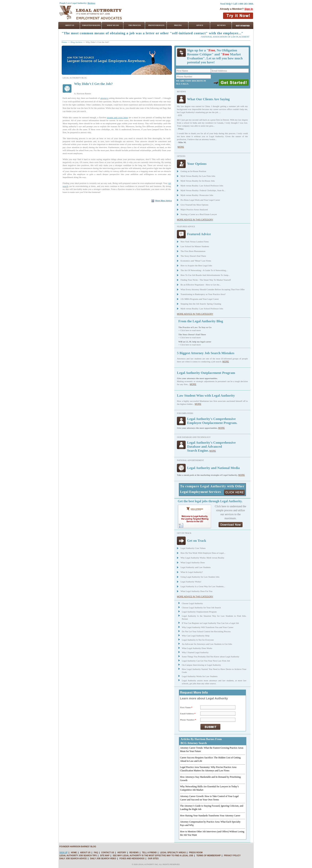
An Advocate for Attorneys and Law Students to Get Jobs (207, 644)
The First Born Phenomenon (193, 251)
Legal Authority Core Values (193, 548)
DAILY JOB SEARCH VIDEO (103, 859)
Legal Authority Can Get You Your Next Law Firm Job (206, 661)
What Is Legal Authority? (192, 572)
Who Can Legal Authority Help (196, 636)
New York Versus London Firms (195, 242)
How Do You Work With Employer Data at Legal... (203, 553)
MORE (181, 147)
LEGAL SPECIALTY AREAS (173, 853)
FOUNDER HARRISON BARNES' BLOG (78, 847)
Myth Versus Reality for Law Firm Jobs (198, 176)
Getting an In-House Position (193, 171)
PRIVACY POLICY (232, 856)
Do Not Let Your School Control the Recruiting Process (206, 631)
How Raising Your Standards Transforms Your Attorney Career (210, 816)
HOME (74, 853)
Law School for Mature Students (195, 246)
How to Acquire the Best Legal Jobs (196, 265)
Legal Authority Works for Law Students (200, 676)
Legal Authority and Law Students (196, 567)
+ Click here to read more (190, 330)
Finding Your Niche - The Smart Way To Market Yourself (206, 280)
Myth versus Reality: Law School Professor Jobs (202, 186)
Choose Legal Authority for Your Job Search (201, 608)
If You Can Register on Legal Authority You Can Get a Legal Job (210, 623)
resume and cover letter (117, 117)
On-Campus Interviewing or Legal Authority (201, 665)
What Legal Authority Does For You (196, 591)
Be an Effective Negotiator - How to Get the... (201, 285)
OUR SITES (153, 859)
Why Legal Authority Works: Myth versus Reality (202, 558)
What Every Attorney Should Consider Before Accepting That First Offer (213, 289)
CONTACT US (108, 853)
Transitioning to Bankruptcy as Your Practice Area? (203, 294)
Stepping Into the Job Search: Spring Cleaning (201, 304)
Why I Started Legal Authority (195, 652)
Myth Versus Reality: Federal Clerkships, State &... (203, 190)
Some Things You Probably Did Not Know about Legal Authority (211, 657)
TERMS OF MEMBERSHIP (209, 856)
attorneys (104, 98)
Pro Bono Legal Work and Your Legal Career (200, 200)
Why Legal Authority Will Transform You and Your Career (208, 627)
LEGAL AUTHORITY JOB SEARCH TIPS (78, 856)
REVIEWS (134, 853)
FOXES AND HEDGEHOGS (132, 859)
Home (64, 42)
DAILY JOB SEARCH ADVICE (73, 859)
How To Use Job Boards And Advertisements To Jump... (205, 275)
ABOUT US (85, 853)
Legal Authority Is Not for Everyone (198, 640)
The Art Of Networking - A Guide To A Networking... (204, 270)
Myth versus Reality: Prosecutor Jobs (197, 195)
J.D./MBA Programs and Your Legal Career (200, 299)
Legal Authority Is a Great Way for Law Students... (203, 586)
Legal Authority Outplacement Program (199, 612)
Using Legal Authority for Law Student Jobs (200, 577)
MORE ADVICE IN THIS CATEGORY (195, 220)
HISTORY (122, 853)
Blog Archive (76, 42)
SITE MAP (105, 856)
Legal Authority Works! (191, 582)
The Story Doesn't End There (193, 256)
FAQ (96, 853)
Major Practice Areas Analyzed (194, 209)
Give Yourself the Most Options (194, 205)
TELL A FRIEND (149, 853)
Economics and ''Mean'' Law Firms (196, 261)
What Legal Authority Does (193, 562)
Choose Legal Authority (192, 603)
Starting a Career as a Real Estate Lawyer (199, 214)
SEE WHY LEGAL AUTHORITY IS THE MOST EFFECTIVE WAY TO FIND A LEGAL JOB (153, 856)
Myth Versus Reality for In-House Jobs (198, 181)
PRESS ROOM (196, 853)
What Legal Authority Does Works (197, 648)
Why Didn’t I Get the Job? (93, 84)
